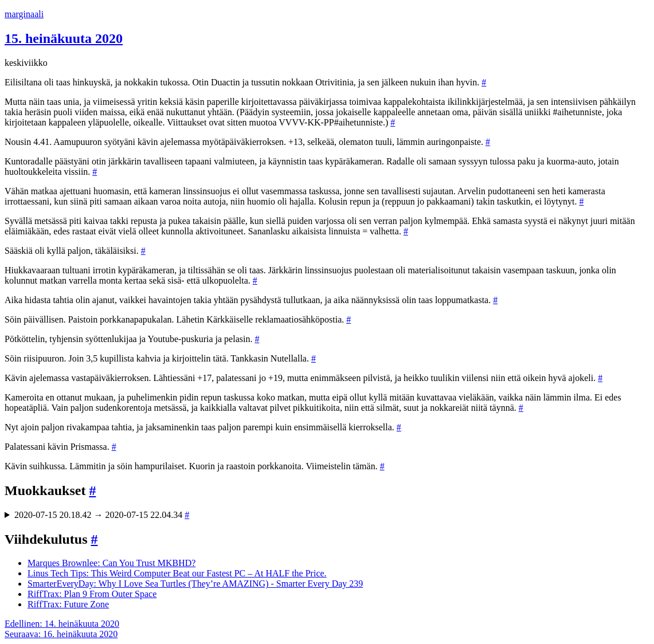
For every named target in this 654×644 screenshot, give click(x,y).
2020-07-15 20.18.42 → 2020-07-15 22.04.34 (102, 515)
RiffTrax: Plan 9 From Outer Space (92, 594)
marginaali (24, 14)
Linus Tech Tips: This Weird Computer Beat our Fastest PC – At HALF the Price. (177, 573)
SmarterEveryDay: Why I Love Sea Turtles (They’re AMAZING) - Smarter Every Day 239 (195, 584)
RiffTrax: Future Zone (68, 604)
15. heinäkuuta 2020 (64, 38)
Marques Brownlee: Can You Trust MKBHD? (111, 563)
